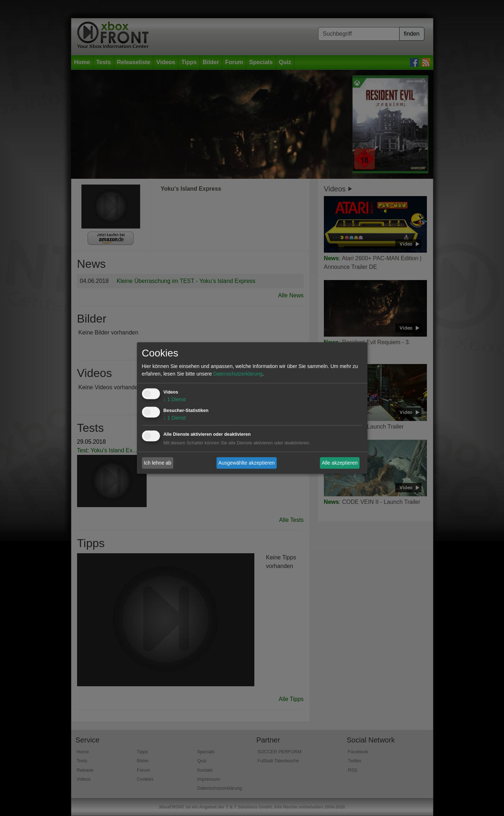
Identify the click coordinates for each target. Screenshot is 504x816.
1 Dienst (175, 400)
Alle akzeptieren (340, 463)
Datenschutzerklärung (238, 374)
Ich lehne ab (157, 463)
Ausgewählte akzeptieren (246, 463)
